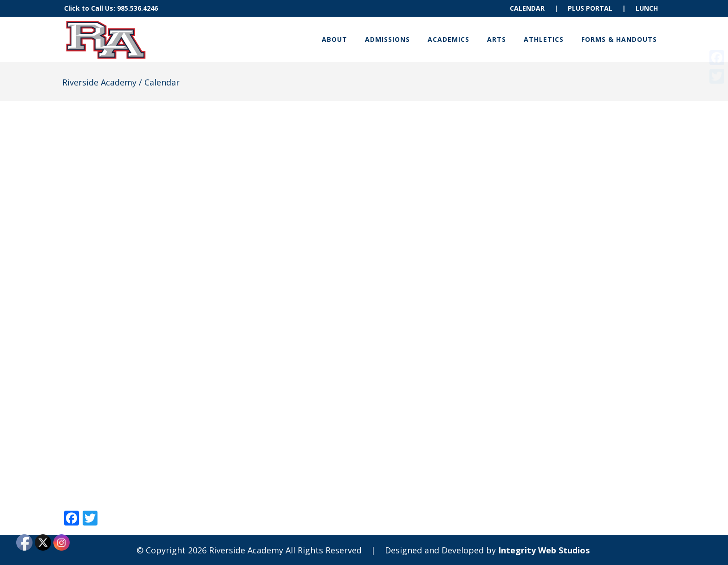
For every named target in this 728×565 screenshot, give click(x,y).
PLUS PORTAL (590, 8)
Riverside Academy (99, 82)
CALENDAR (527, 8)
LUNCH (647, 8)
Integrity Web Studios (544, 550)
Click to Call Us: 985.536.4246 (111, 8)
